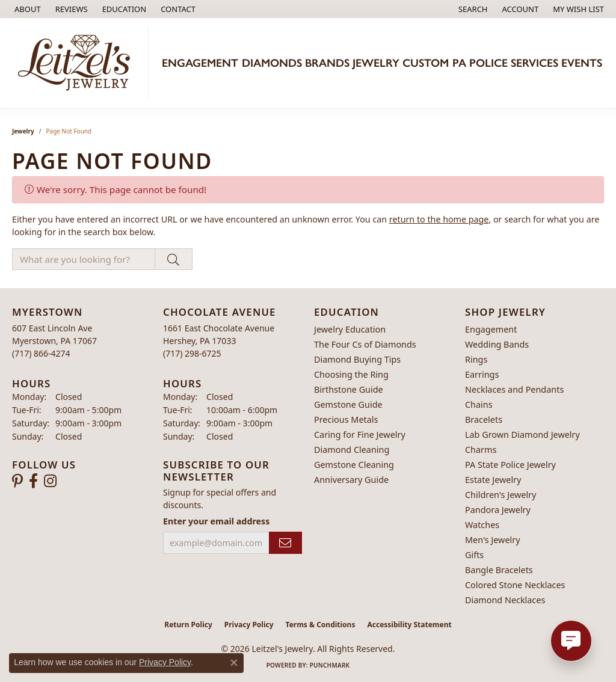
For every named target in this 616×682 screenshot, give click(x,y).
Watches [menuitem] (482, 525)
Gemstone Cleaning (354, 465)
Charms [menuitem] (481, 450)
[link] (26, 9)
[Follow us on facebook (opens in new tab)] (33, 481)
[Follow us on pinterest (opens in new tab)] (17, 481)
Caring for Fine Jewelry (360, 435)
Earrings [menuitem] (482, 374)
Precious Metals (346, 419)
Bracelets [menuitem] (484, 419)
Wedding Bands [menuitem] (497, 344)
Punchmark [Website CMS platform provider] (330, 665)
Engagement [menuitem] (491, 329)
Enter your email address (216, 521)
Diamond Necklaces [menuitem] (505, 600)
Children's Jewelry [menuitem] (500, 495)
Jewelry (376, 63)
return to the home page (439, 219)
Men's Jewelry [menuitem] (493, 540)
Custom (426, 63)
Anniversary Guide (351, 480)
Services (534, 63)
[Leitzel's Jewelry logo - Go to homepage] (77, 63)
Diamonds (272, 63)
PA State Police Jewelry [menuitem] (510, 465)
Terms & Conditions (321, 625)
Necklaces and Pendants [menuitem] (514, 389)
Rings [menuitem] (476, 359)
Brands (327, 63)
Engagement (200, 63)
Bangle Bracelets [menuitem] (499, 570)
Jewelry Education (350, 329)
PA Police (480, 63)
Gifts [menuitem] (474, 555)
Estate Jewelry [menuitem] (493, 480)
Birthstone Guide (349, 389)
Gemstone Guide (348, 404)
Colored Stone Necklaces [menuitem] (515, 585)
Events (582, 63)
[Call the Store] (41, 353)
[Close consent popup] (234, 663)
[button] (123, 9)
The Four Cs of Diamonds (365, 344)
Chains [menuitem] (479, 404)
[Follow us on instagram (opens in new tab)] (50, 481)
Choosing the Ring (351, 374)
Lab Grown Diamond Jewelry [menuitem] (522, 435)
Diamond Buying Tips (357, 359)
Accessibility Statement (409, 625)
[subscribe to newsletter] (285, 543)
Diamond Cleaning (352, 450)
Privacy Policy (249, 625)
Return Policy (188, 625)
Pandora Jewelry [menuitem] (498, 510)
